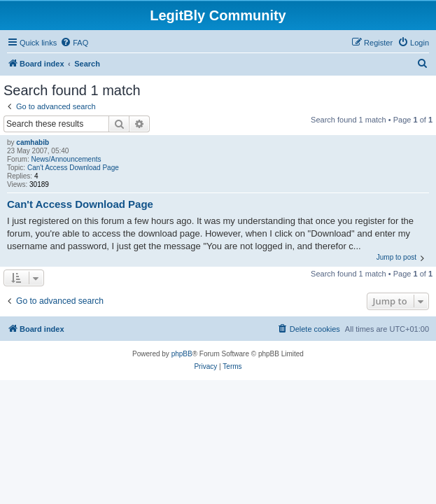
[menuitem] (74, 43)
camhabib (33, 142)
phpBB (182, 354)
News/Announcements (66, 159)
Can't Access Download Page (73, 168)
